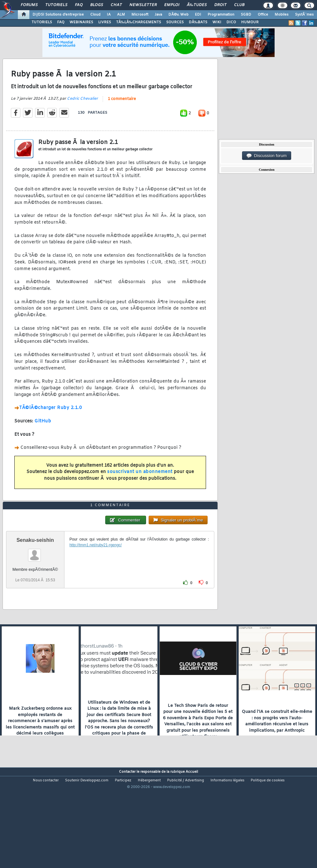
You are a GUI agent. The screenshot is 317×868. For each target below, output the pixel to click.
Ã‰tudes (197, 5)
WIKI (217, 22)
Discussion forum (267, 156)
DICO (231, 22)
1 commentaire (122, 112)
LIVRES (105, 22)
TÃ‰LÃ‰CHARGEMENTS (139, 22)
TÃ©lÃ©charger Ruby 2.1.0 (50, 422)
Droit (220, 5)
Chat (116, 5)
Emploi (172, 5)
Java (158, 15)
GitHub (43, 435)
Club (239, 5)
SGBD (246, 15)
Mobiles (282, 15)
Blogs (97, 5)
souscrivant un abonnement (140, 486)
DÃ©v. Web (178, 15)
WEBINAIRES (81, 22)
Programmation (221, 15)
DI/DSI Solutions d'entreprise (58, 15)
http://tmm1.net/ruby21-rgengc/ (96, 586)
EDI (198, 15)
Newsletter (143, 5)
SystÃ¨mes (304, 15)
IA (109, 15)
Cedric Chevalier (82, 112)
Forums (29, 5)
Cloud (95, 15)
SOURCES (175, 22)
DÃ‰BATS (198, 22)
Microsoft (140, 15)
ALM (121, 15)
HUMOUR (250, 22)
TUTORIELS (42, 22)
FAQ (79, 5)
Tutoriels (56, 5)
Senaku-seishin (35, 581)
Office (263, 15)
